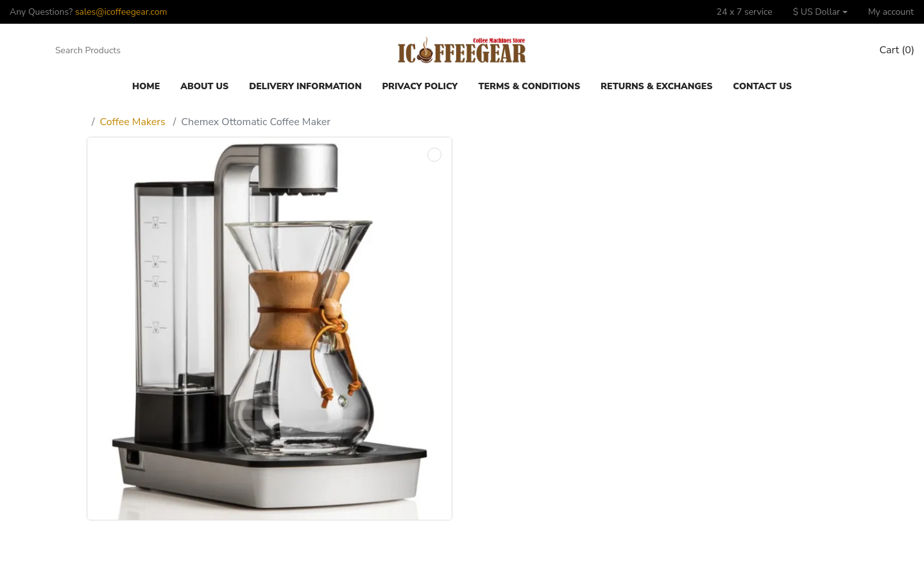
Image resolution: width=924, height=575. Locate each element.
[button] (820, 12)
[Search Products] (111, 51)
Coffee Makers (133, 122)
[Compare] (819, 51)
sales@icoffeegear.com (121, 12)
